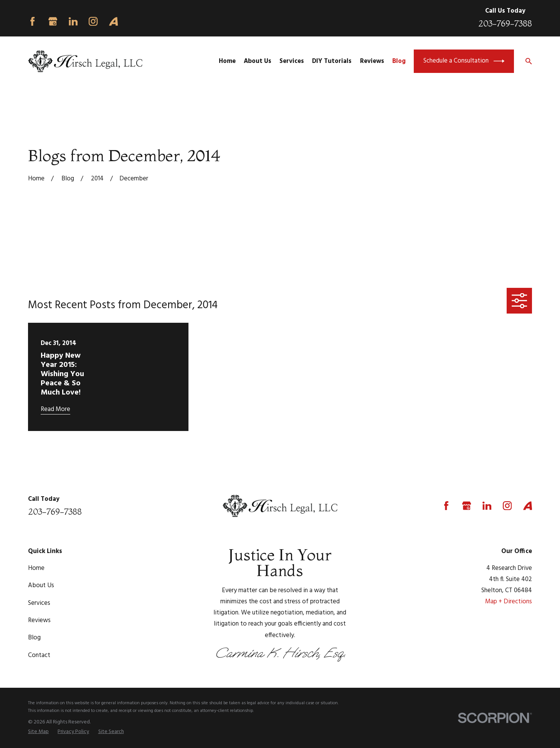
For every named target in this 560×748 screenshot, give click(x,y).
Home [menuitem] (227, 61)
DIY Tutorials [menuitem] (332, 61)
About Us (41, 585)
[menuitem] (38, 732)
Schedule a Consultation (464, 61)
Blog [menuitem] (399, 61)
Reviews (39, 620)
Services (39, 603)
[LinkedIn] (73, 21)
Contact (39, 655)
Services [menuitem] (292, 61)
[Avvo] (113, 21)
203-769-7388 (505, 23)
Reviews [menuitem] (372, 61)
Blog (34, 638)
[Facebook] (32, 21)
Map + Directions (509, 602)
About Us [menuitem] (258, 61)
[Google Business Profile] (53, 21)
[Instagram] (93, 21)
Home (36, 568)
